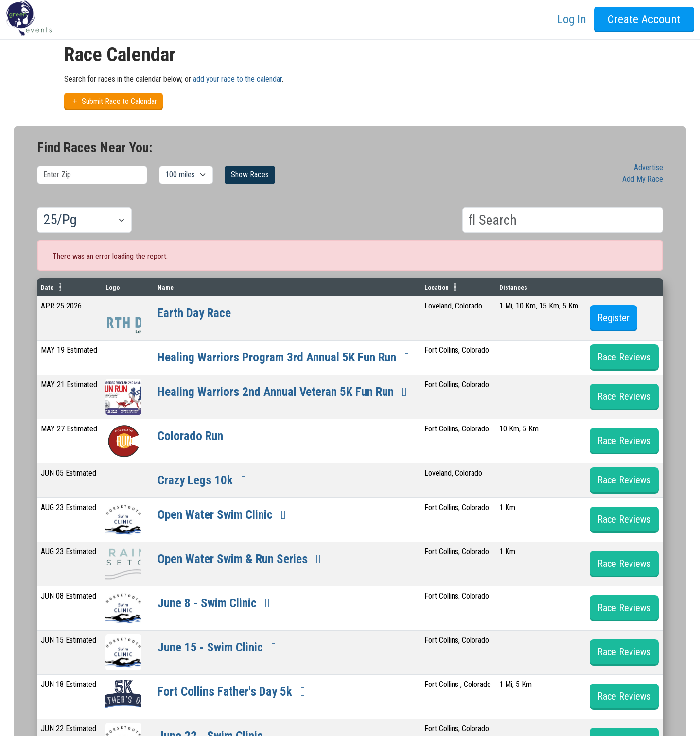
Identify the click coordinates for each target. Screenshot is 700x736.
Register (614, 318)
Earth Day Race (210, 312)
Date (47, 287)
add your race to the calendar (237, 79)
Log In (572, 19)
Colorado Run (205, 466)
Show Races (250, 175)
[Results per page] (84, 220)
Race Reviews (625, 367)
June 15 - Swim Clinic (231, 677)
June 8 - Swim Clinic (227, 633)
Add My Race (643, 179)
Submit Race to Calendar (114, 101)
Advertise (648, 167)
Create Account (644, 19)
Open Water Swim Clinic (237, 545)
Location (455, 287)
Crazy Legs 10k (210, 510)
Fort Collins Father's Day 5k (248, 721)
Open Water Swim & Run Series (259, 589)
